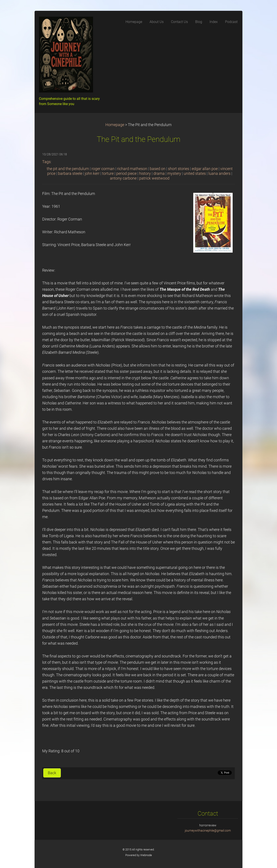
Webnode (146, 855)
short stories (179, 169)
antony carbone (123, 178)
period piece (126, 174)
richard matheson (132, 169)
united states (195, 174)
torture (108, 174)
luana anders (219, 174)
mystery (174, 174)
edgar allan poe (205, 169)
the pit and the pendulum (68, 169)
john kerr (92, 174)
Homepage (115, 125)
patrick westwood (154, 178)
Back (52, 773)
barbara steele (70, 174)
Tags (46, 162)
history (145, 174)
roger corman (103, 169)
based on (158, 169)
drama (159, 174)
